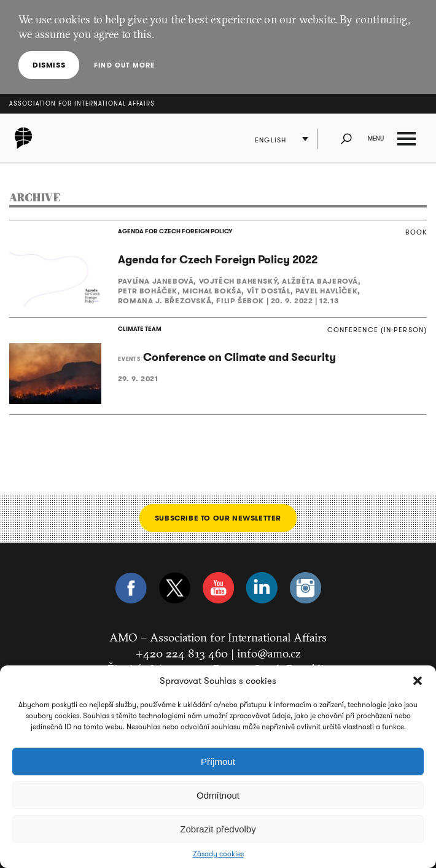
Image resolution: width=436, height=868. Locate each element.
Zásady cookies (218, 854)
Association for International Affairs (82, 103)
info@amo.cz (269, 653)
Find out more (124, 65)
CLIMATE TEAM (140, 329)
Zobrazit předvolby (218, 829)
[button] (418, 681)
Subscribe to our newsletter (218, 518)
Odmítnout (218, 795)
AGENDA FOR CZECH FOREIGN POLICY (175, 231)
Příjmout (218, 761)
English (271, 140)
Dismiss (49, 65)
